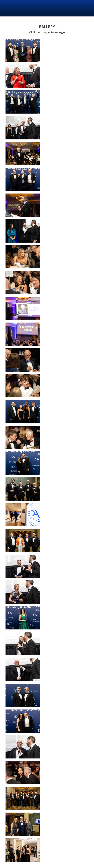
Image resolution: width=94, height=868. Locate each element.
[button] (87, 10)
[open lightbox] (47, 50)
